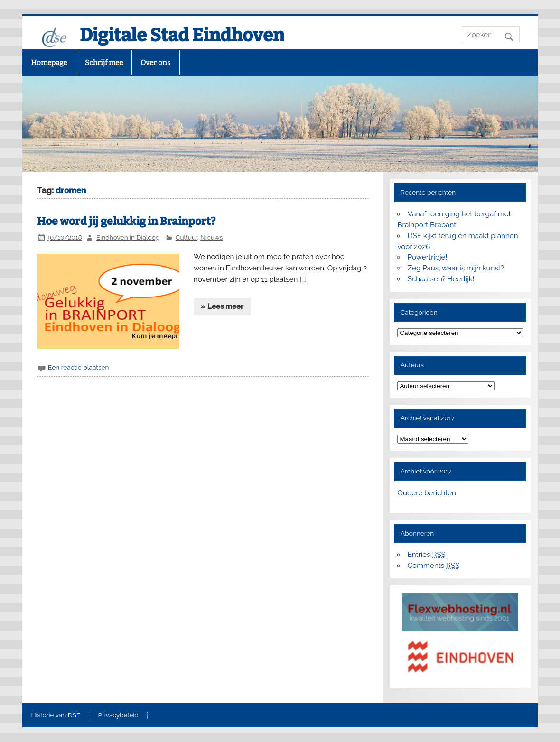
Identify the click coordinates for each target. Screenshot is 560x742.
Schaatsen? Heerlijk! (441, 279)
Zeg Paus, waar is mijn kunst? (456, 268)
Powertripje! (428, 257)
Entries (427, 555)
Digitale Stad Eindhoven (182, 35)
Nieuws (211, 237)
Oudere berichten (426, 493)
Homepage (49, 63)
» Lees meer (222, 306)
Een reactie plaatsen (78, 367)
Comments (434, 566)
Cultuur (187, 237)
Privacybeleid (118, 715)
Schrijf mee (104, 63)
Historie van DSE (56, 715)
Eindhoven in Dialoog (128, 237)
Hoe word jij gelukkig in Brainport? (126, 221)
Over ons (155, 63)
